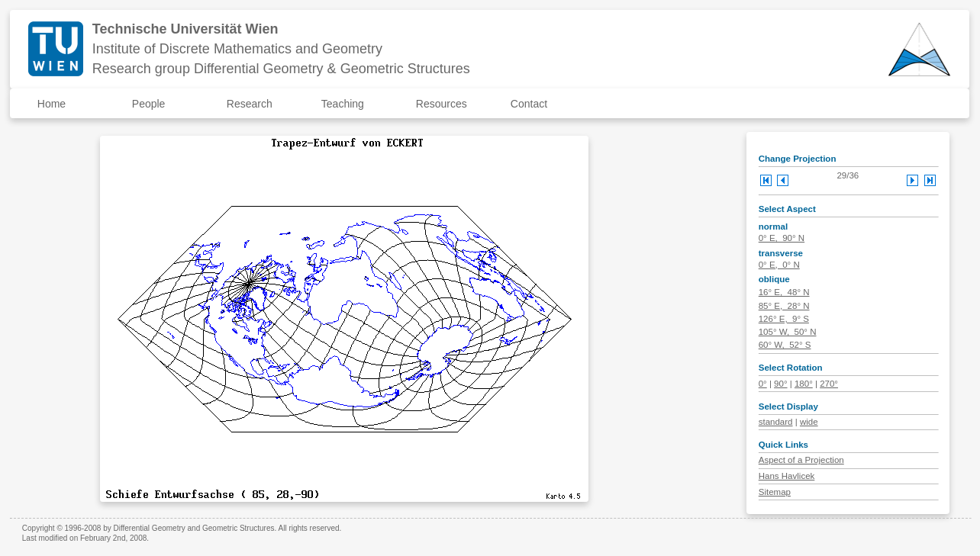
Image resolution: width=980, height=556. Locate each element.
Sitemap (775, 492)
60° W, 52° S (785, 345)
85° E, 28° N (784, 306)
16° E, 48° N (784, 292)
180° (804, 384)
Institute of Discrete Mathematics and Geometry (237, 49)
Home (52, 104)
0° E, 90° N (782, 238)
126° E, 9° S (784, 319)
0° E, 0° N (779, 265)
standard (776, 422)
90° (780, 384)
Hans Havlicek (787, 476)
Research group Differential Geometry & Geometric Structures (281, 69)
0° (763, 384)
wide (809, 422)
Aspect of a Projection (801, 460)
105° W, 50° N (788, 332)
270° (829, 384)
